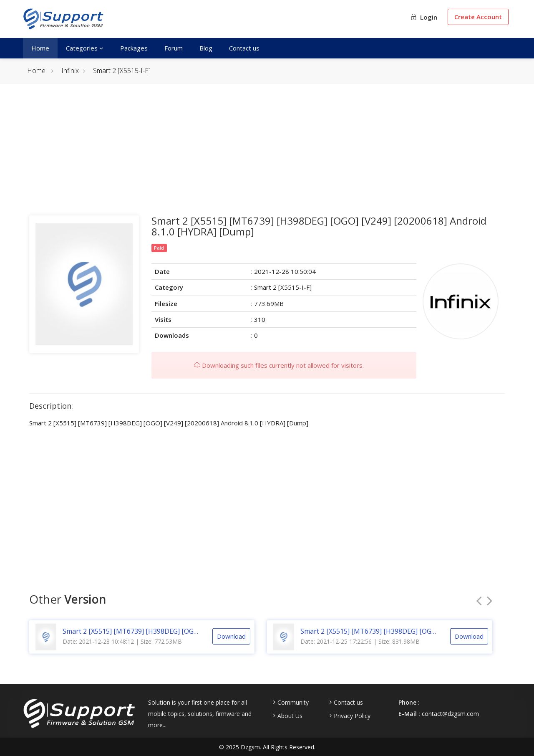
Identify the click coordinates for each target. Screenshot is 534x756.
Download (231, 644)
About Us (290, 716)
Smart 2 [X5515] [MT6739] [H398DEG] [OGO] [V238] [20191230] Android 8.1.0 (369, 639)
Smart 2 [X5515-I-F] (122, 71)
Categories (85, 48)
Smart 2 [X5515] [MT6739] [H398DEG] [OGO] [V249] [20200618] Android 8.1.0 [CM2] (132, 639)
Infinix (70, 71)
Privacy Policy (352, 716)
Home (40, 48)
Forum (174, 48)
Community (293, 703)
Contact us (244, 48)
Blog (206, 48)
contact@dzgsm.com (450, 714)
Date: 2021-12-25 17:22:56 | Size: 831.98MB (360, 649)
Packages (134, 48)
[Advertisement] (267, 157)
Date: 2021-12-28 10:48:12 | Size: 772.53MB (122, 649)
